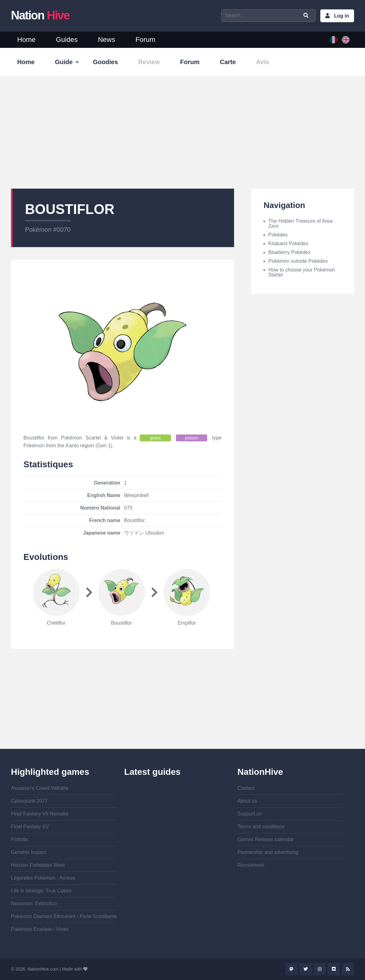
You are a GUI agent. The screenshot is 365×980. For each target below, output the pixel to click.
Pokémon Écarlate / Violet (40, 929)
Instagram (320, 969)
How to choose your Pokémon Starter (302, 272)
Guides (67, 40)
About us (247, 801)
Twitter (306, 969)
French (333, 40)
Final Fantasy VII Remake (40, 814)
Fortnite (19, 839)
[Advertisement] (182, 132)
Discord (334, 969)
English (346, 40)
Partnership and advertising (268, 852)
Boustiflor (121, 623)
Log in (342, 16)
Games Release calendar (266, 839)
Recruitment (251, 865)
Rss (348, 969)
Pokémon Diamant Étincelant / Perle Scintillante (64, 916)
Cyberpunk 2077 (29, 801)
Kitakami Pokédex (288, 244)
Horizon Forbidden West (38, 865)
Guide (64, 62)
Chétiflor (56, 623)
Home (26, 40)
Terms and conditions (261, 827)
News (106, 40)
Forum (145, 40)
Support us (250, 814)
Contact (246, 788)
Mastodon (292, 969)
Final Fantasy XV (30, 827)
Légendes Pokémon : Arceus (43, 878)
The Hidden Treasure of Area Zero (300, 223)
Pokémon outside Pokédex (298, 261)
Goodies (105, 62)
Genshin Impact (28, 852)
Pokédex (278, 235)
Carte (228, 62)
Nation (40, 15)
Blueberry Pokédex (290, 252)
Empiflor (187, 623)
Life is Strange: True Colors (41, 891)
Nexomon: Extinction (34, 904)
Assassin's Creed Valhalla (40, 788)
